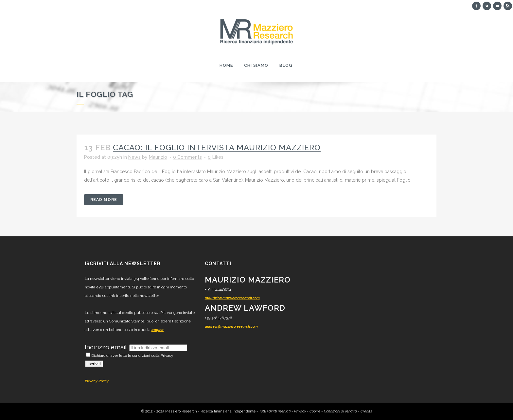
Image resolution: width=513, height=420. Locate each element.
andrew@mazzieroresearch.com (231, 327)
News (134, 157)
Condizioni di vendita (341, 411)
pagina (158, 330)
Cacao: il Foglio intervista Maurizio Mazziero (217, 147)
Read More (104, 200)
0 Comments (187, 157)
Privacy (300, 411)
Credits (366, 411)
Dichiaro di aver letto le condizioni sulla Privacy (130, 356)
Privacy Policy (97, 381)
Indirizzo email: (107, 347)
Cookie (315, 411)
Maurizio (158, 157)
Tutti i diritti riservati (275, 411)
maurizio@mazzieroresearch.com (232, 298)
